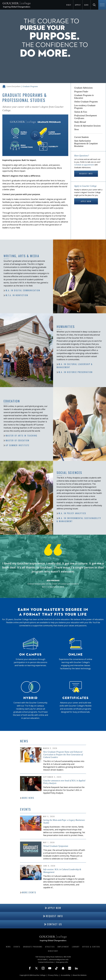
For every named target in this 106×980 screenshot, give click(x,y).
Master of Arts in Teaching (21, 436)
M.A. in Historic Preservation (76, 372)
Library (76, 947)
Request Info (86, 173)
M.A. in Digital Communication (23, 291)
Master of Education (18, 440)
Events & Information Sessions (87, 126)
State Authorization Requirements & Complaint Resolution (86, 143)
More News (28, 798)
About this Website (80, 975)
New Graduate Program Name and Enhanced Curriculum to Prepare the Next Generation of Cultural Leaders (63, 755)
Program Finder (81, 92)
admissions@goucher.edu (59, 959)
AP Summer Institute (18, 445)
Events (17, 947)
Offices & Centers (91, 947)
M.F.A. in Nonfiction (17, 295)
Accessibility (65, 975)
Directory (53, 951)
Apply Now (86, 201)
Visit (69, 5)
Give (87, 5)
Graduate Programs (33, 947)
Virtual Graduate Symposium (56, 846)
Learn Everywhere (14, 86)
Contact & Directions (46, 962)
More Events (29, 892)
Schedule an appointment (84, 165)
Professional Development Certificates (85, 117)
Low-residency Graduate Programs (85, 107)
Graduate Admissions (83, 88)
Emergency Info (62, 962)
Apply (78, 5)
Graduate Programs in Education (84, 97)
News (77, 129)
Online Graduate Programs (86, 102)
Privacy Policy (53, 975)
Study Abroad (80, 122)
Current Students (81, 137)
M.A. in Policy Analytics (72, 513)
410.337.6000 (42, 959)
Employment (63, 947)
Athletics (50, 947)
